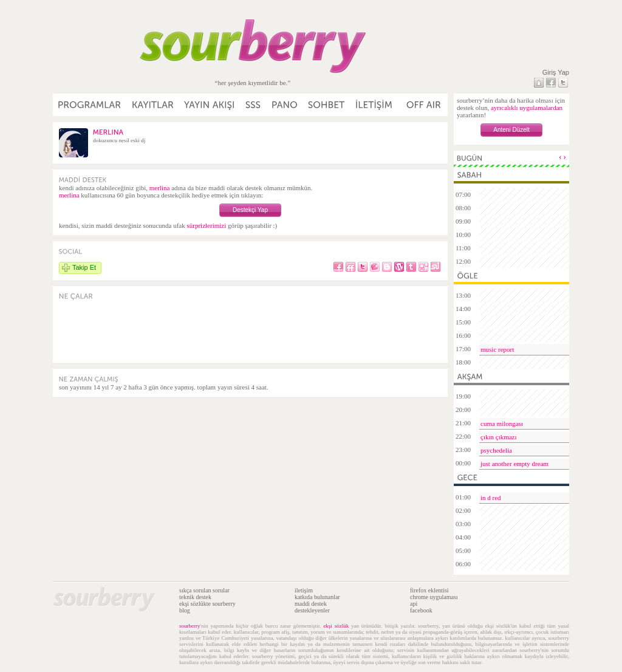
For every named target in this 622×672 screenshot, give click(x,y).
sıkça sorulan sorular (204, 590)
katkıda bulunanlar (317, 597)
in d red (491, 498)
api (414, 604)
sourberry (190, 626)
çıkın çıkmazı (499, 437)
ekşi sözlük (336, 626)
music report (497, 349)
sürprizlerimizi (206, 225)
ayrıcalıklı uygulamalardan (527, 108)
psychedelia (496, 450)
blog (185, 610)
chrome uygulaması (434, 597)
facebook (421, 610)
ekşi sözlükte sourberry (207, 604)
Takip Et (84, 267)
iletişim (304, 590)
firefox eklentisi (429, 590)
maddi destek (311, 604)
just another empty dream (514, 464)
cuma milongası (502, 423)
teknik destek (195, 597)
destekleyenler (312, 610)
